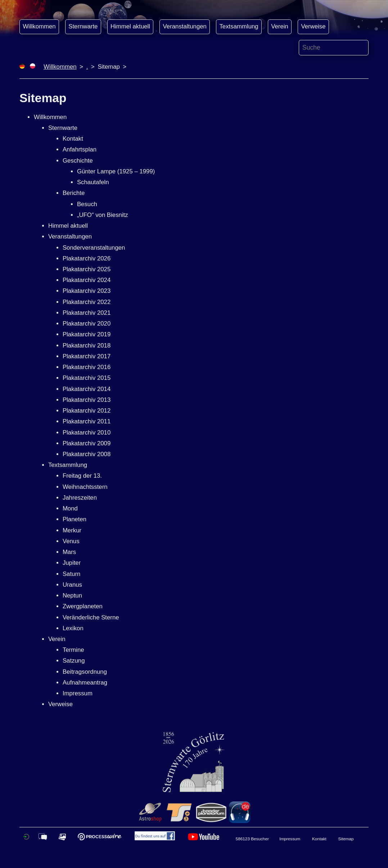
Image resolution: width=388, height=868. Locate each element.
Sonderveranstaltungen (94, 248)
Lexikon (73, 628)
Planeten (75, 519)
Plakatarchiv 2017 (87, 356)
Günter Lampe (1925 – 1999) (116, 171)
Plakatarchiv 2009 (87, 443)
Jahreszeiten (80, 498)
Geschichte (78, 161)
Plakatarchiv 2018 (87, 346)
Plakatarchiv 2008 (87, 454)
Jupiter (72, 563)
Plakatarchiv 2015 (87, 378)
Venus (71, 541)
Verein (280, 26)
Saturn (71, 574)
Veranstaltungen (185, 26)
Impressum (78, 693)
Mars (69, 552)
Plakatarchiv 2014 (87, 389)
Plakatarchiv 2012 (87, 411)
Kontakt (73, 139)
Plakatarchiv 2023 (87, 291)
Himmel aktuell (130, 26)
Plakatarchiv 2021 (87, 313)
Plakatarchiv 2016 (87, 367)
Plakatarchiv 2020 (87, 324)
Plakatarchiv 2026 (87, 258)
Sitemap (346, 839)
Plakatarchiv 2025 (87, 269)
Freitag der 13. (82, 476)
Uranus (72, 585)
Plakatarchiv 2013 (87, 400)
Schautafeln (93, 182)
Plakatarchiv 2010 (87, 433)
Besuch (87, 204)
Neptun (72, 596)
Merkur (72, 530)
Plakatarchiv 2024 (87, 280)
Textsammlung (239, 26)
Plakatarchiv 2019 (87, 334)
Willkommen (39, 26)
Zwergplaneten (83, 606)
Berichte (74, 193)
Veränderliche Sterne (91, 617)
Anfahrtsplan (80, 149)
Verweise (313, 26)
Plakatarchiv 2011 (87, 421)
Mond (70, 508)
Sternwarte (83, 26)
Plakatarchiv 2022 (87, 302)
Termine (73, 650)
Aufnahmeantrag (85, 683)
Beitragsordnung (85, 672)
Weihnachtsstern (85, 487)
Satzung (74, 661)
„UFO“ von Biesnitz (103, 215)
